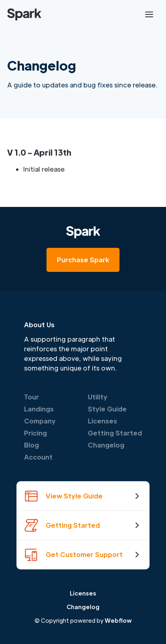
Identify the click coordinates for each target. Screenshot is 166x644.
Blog (31, 445)
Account (38, 457)
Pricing (35, 433)
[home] (24, 14)
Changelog (106, 445)
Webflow (118, 620)
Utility (98, 397)
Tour (31, 397)
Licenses (102, 421)
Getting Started (115, 433)
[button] (149, 14)
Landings (39, 409)
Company (40, 421)
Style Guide (107, 409)
